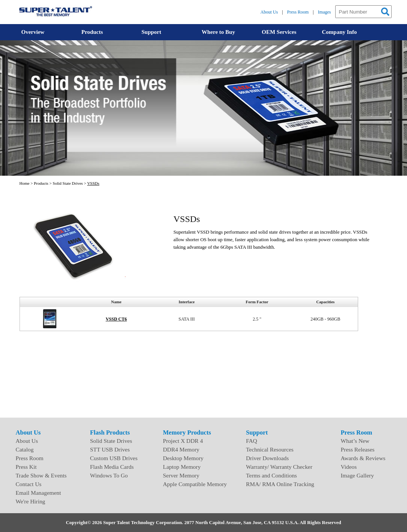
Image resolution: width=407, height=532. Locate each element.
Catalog (25, 449)
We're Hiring (31, 501)
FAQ (252, 441)
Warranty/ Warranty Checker (279, 467)
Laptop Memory (182, 467)
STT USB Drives (110, 449)
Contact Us (29, 484)
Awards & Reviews (363, 458)
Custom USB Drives (114, 458)
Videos (349, 467)
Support (152, 32)
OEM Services (279, 32)
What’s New (355, 441)
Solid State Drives (68, 183)
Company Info (340, 32)
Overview (33, 32)
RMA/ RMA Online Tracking (280, 484)
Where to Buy (219, 32)
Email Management (39, 493)
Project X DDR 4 (183, 441)
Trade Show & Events (41, 475)
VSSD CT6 (116, 319)
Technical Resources (270, 449)
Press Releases (358, 449)
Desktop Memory (183, 458)
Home (25, 183)
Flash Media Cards (112, 467)
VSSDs (93, 183)
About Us (269, 12)
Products (92, 32)
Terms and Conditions (272, 475)
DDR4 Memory (181, 449)
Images (325, 12)
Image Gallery (357, 475)
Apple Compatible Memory (195, 484)
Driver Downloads (268, 458)
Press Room (298, 12)
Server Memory (181, 475)
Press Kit (26, 467)
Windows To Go (109, 475)
